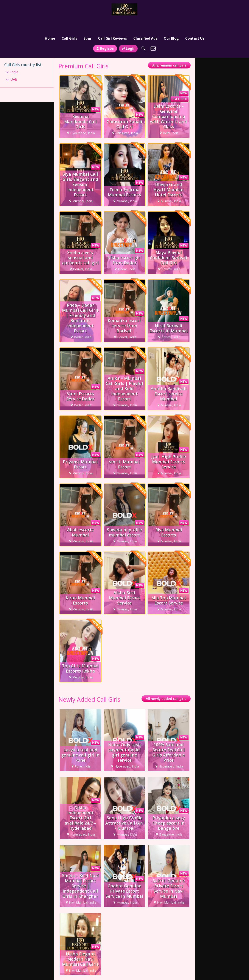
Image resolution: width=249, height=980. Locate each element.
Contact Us (195, 23)
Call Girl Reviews (112, 23)
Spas (88, 23)
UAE (14, 66)
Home (50, 23)
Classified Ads (145, 23)
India (14, 59)
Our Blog (171, 23)
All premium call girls (169, 52)
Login (128, 35)
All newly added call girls (166, 685)
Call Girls (69, 23)
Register (105, 35)
